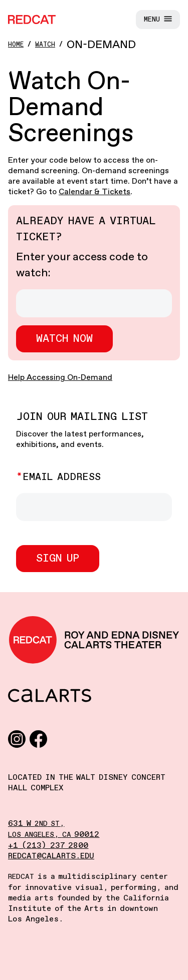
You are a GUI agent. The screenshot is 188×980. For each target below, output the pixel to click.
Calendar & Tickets (95, 192)
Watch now (64, 339)
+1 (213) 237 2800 (48, 846)
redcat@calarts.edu (51, 856)
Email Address (62, 477)
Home (16, 45)
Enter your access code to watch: (82, 265)
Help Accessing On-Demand (60, 378)
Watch (45, 45)
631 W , (36, 824)
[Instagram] (17, 739)
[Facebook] (38, 739)
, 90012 (54, 835)
